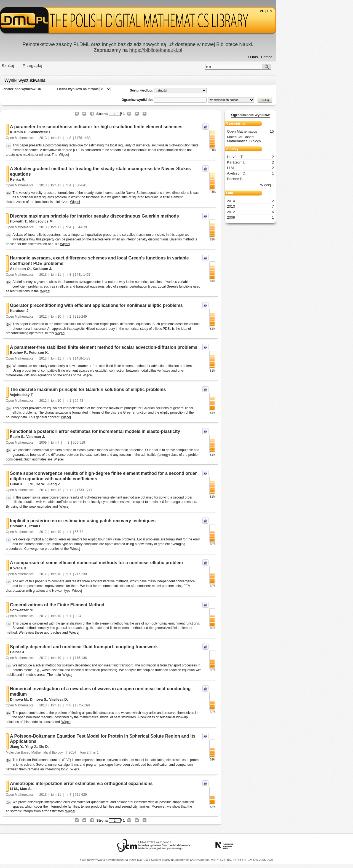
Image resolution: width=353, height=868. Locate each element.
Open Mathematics (59, 138)
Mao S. (65, 789)
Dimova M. (58, 699)
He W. (79, 484)
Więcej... (306, 185)
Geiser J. (56, 652)
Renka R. (56, 179)
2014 (82, 490)
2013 (82, 138)
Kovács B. (57, 568)
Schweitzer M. (60, 610)
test (247, 67)
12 (98, 490)
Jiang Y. (55, 747)
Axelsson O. (59, 269)
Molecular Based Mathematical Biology (73, 752)
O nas (292, 57)
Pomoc (305, 57)
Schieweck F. (79, 132)
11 (98, 138)
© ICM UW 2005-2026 (258, 860)
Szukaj (46, 65)
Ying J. (69, 747)
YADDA (195, 860)
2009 (82, 443)
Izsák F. (74, 526)
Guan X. (55, 484)
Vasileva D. (97, 699)
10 (98, 317)
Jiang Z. (93, 484)
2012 (82, 317)
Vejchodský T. (60, 395)
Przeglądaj (71, 65)
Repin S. (56, 437)
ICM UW (143, 860)
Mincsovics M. (80, 221)
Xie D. (82, 747)
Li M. (68, 484)
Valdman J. (74, 437)
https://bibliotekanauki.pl (194, 50)
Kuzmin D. (57, 132)
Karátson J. (81, 269)
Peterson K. (77, 353)
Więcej (103, 155)
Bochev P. (57, 353)
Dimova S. (77, 699)
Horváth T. (57, 221)
